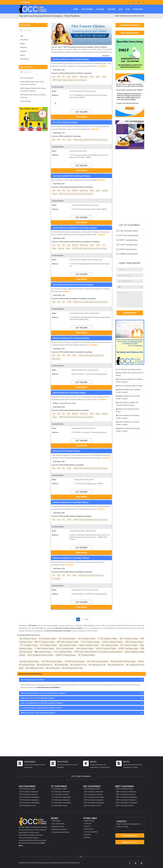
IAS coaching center (53, 668)
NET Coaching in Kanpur (129, 645)
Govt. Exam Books (58, 824)
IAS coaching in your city (97, 665)
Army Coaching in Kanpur (65, 648)
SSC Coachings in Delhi (92, 789)
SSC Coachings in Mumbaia (94, 792)
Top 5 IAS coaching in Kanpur (75, 661)
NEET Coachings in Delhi (125, 789)
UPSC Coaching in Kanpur (134, 642)
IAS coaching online (61, 665)
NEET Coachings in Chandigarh (127, 803)
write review (72, 403)
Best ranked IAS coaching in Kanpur (123, 661)
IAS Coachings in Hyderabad (29, 797)
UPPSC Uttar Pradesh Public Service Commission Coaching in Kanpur (98, 652)
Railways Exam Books (59, 829)
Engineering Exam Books (60, 832)
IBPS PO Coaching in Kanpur (45, 642)
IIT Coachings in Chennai (60, 794)
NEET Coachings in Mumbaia (126, 792)
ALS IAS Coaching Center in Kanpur (130, 386)
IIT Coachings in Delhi (59, 789)
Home (76, 9)
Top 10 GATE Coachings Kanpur (127, 245)
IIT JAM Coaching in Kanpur (44, 648)
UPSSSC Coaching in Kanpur (129, 648)
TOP (81, 857)
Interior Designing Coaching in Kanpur (40, 655)
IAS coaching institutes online (72, 668)
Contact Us (88, 824)
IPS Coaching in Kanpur (67, 639)
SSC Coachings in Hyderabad (94, 797)
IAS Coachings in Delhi (27, 789)
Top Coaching (87, 9)
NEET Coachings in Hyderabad (127, 797)
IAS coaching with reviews (35, 668)
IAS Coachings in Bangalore (29, 800)
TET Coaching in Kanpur (49, 645)
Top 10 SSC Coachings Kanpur (126, 249)
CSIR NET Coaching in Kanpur (66, 655)
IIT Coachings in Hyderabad (61, 797)
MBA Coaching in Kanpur (43, 652)
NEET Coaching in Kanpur (129, 639)
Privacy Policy (89, 829)
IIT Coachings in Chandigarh (61, 803)
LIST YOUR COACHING (82, 776)
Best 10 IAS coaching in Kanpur (98, 661)
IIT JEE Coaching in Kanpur (108, 639)
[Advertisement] (130, 185)
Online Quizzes (89, 821)
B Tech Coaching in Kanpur (91, 642)
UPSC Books (56, 821)
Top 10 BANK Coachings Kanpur (127, 254)
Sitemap (87, 837)
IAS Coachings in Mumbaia (29, 792)
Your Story (138, 9)
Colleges (100, 9)
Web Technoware (74, 863)
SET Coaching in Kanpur (86, 655)
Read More (106, 56)
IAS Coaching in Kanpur (28, 639)
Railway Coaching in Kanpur (89, 645)
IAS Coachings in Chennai (28, 794)
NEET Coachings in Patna (125, 806)
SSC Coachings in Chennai (93, 794)
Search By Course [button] (26, 67)
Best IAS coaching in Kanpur (29, 661)
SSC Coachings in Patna (92, 806)
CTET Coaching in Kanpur (29, 645)
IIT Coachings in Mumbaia (61, 792)
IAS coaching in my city (78, 665)
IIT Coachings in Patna (60, 806)
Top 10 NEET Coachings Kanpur (127, 240)
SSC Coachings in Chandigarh (94, 803)
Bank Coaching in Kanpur (68, 645)
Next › (87, 619)
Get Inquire (81, 112)
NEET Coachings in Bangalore (126, 800)
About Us (87, 826)
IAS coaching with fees (116, 665)
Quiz (121, 9)
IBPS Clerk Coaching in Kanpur (68, 642)
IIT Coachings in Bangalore (61, 800)
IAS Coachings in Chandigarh (30, 803)
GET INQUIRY (25, 2)
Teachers (111, 9)
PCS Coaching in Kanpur (48, 639)
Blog (128, 9)
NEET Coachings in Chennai (126, 794)
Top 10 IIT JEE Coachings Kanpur (127, 235)
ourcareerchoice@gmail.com (131, 824)
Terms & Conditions (91, 832)
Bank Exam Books (58, 826)
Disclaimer (88, 835)
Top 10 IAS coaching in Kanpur (52, 661)
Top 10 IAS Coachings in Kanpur (127, 231)
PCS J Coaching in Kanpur (63, 652)
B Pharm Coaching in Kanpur (113, 642)
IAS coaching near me (45, 665)
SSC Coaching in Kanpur (87, 639)
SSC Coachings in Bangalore (94, 800)
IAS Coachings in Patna (28, 806)
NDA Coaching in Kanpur (85, 648)
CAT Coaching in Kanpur (110, 645)
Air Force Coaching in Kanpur (106, 648)
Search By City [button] (25, 25)
